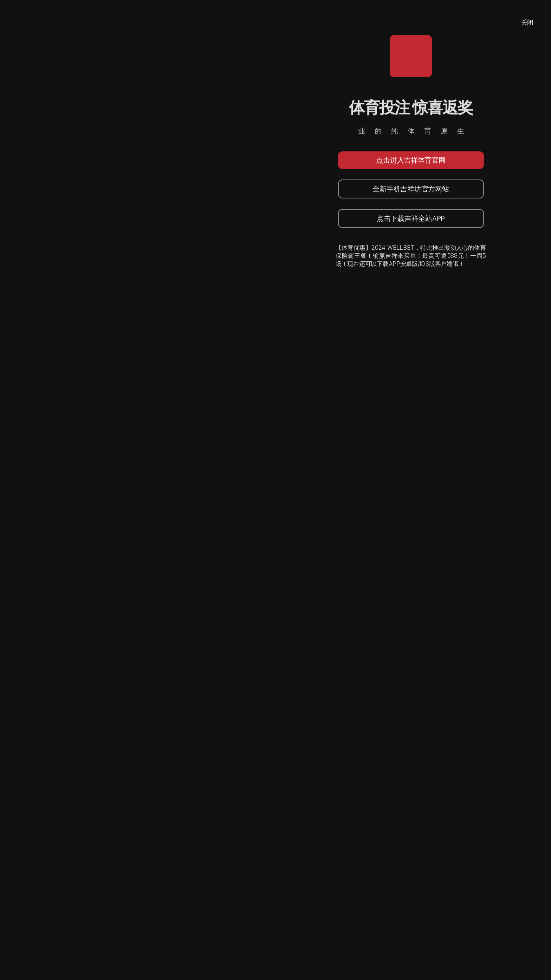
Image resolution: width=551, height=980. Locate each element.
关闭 (527, 22)
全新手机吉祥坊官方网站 (411, 189)
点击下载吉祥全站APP (411, 218)
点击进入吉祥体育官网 (411, 160)
